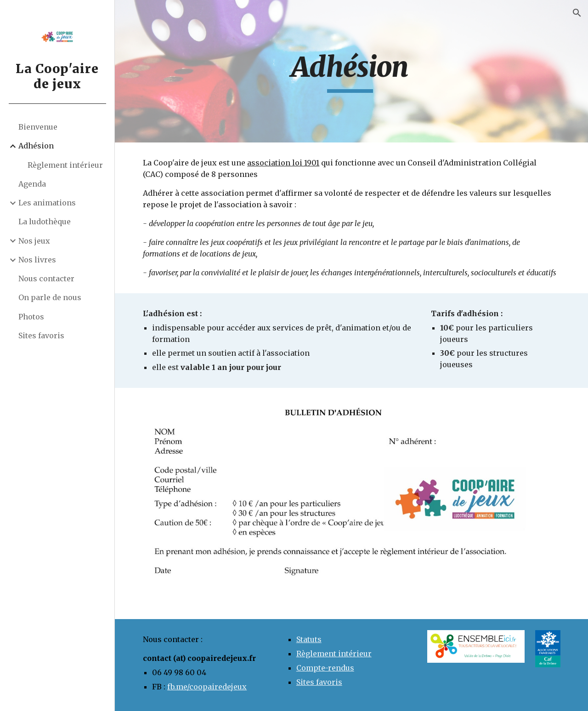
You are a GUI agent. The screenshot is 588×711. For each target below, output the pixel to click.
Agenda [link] (32, 184)
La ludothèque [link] (45, 222)
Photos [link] (31, 317)
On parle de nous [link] (50, 297)
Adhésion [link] (36, 146)
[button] (577, 13)
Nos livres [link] (37, 260)
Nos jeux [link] (34, 241)
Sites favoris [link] (41, 336)
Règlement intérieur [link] (65, 165)
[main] (352, 71)
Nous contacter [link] (46, 279)
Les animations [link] (47, 203)
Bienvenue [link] (38, 127)
